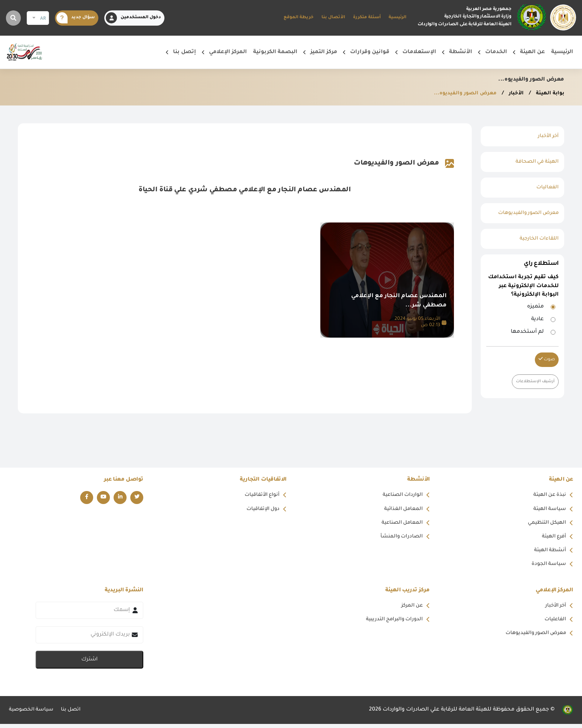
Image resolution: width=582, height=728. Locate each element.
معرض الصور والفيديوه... (460, 94)
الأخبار (513, 94)
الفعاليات (547, 188)
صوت (547, 359)
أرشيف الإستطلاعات (534, 382)
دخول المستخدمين (133, 18)
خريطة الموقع (299, 18)
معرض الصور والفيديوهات (526, 213)
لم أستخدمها (527, 332)
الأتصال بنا (333, 18)
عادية (537, 319)
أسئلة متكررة (367, 18)
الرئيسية (398, 18)
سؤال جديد (76, 18)
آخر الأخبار (547, 136)
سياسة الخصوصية (33, 714)
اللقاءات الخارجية (538, 239)
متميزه (535, 307)
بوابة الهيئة (548, 94)
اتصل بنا (74, 714)
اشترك (89, 664)
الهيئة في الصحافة (535, 162)
